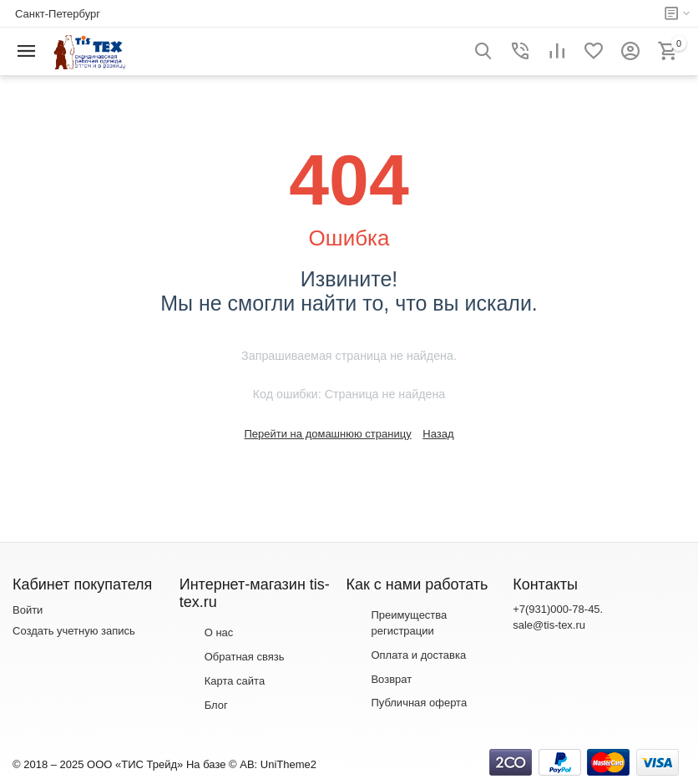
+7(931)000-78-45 (556, 609)
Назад (438, 434)
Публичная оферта (419, 703)
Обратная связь (245, 657)
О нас (219, 632)
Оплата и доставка (418, 655)
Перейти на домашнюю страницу (327, 434)
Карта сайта (235, 681)
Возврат (391, 679)
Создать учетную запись (74, 631)
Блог (216, 705)
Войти (28, 610)
